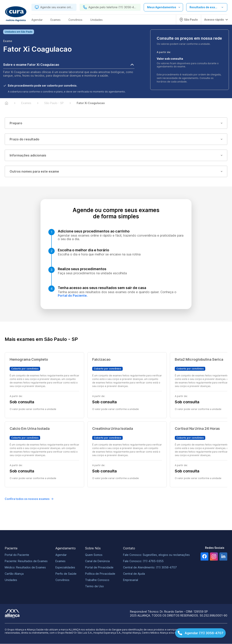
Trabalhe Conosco (97, 580)
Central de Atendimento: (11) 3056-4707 (150, 568)
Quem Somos (94, 555)
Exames (60, 561)
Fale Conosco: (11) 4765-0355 (143, 561)
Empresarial (131, 580)
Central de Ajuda (134, 574)
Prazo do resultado (116, 139)
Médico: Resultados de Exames (25, 568)
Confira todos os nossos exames (29, 499)
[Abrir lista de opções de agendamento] (163, 7)
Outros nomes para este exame (116, 172)
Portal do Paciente (17, 555)
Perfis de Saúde (66, 574)
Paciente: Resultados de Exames (26, 561)
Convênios (62, 580)
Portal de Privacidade (99, 568)
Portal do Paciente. (73, 296)
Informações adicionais (116, 156)
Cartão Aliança (14, 574)
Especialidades (65, 568)
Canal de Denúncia (97, 561)
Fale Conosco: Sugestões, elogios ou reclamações (156, 555)
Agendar (61, 555)
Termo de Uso (94, 586)
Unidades (11, 580)
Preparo (116, 123)
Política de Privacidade (100, 574)
